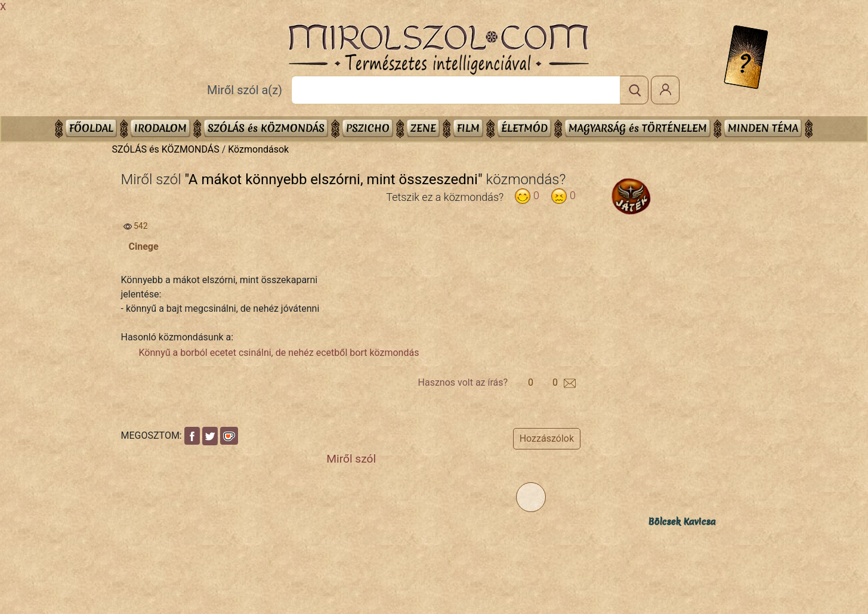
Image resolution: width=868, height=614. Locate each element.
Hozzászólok (547, 438)
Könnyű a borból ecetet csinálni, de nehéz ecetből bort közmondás (279, 353)
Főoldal (91, 128)
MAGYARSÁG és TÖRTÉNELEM (638, 128)
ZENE (423, 128)
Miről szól (351, 459)
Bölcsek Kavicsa (682, 522)
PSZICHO (368, 128)
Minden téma (763, 128)
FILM (468, 128)
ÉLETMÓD (524, 128)
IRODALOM (160, 128)
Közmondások (258, 149)
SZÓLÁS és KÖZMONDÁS (266, 128)
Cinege (144, 246)
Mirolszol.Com (438, 49)
